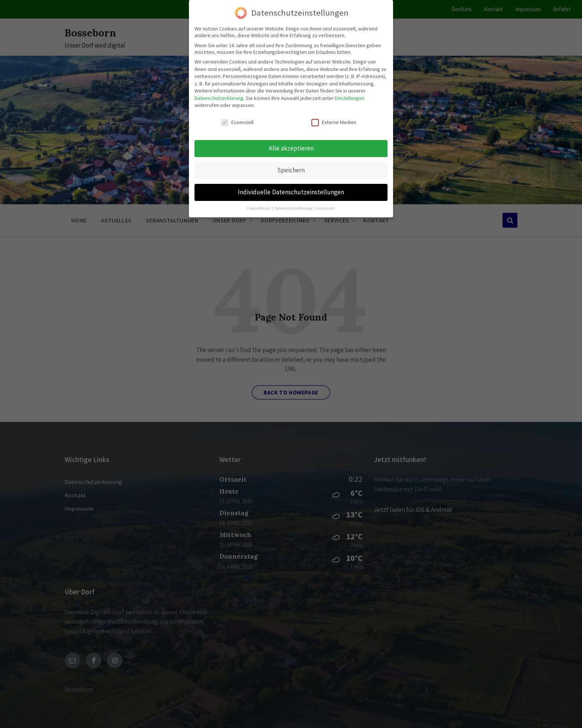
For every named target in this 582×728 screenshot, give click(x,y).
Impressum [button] (326, 208)
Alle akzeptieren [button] (291, 148)
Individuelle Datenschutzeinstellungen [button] (291, 192)
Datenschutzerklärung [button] (294, 208)
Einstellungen (350, 98)
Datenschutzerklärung (219, 98)
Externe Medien (334, 122)
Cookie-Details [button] (259, 208)
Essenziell (237, 122)
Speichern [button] (291, 170)
